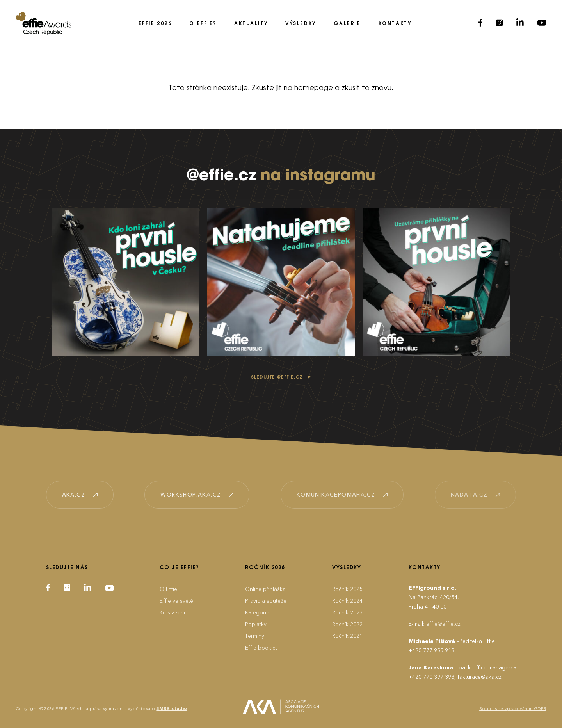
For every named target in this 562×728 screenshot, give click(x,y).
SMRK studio (172, 709)
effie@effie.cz (443, 624)
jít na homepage (304, 88)
